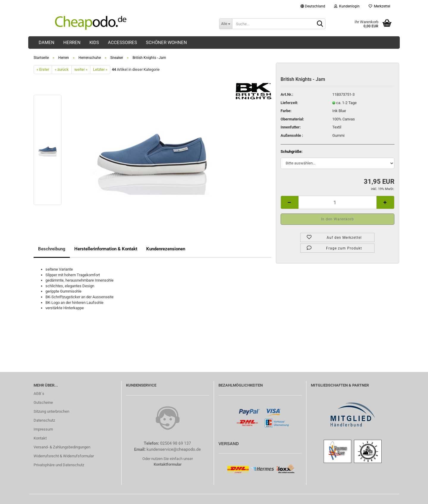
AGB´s (39, 394)
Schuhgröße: (292, 151)
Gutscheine (43, 402)
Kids (94, 43)
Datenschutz (44, 420)
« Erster (43, 69)
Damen (47, 43)
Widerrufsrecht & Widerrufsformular (64, 456)
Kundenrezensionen (166, 249)
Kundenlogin (347, 6)
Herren (72, 43)
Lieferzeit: (289, 103)
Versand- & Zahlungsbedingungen (62, 447)
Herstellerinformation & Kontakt (106, 249)
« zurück (62, 69)
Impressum (43, 429)
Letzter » (100, 69)
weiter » (81, 69)
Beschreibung (52, 249)
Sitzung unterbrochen (51, 411)
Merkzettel (379, 6)
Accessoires (122, 43)
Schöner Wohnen (166, 43)
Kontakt (40, 438)
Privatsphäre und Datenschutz (59, 465)
